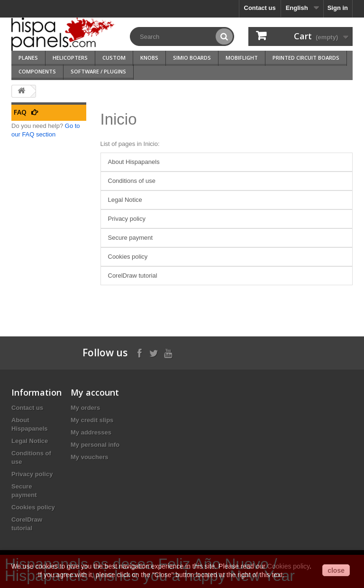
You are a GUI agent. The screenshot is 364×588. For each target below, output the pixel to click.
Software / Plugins (98, 71)
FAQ (20, 112)
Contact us (260, 8)
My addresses (91, 432)
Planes (28, 58)
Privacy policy (127, 219)
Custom (114, 58)
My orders (85, 408)
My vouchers (89, 457)
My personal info (95, 445)
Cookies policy (128, 257)
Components (37, 71)
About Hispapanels (134, 162)
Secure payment (131, 238)
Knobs (149, 58)
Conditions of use (132, 181)
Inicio (119, 119)
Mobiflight (242, 58)
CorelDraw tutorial (133, 276)
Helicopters (70, 58)
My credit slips (92, 420)
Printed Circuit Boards (306, 58)
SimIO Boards (192, 58)
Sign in (338, 8)
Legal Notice (125, 200)
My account (95, 392)
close (336, 570)
